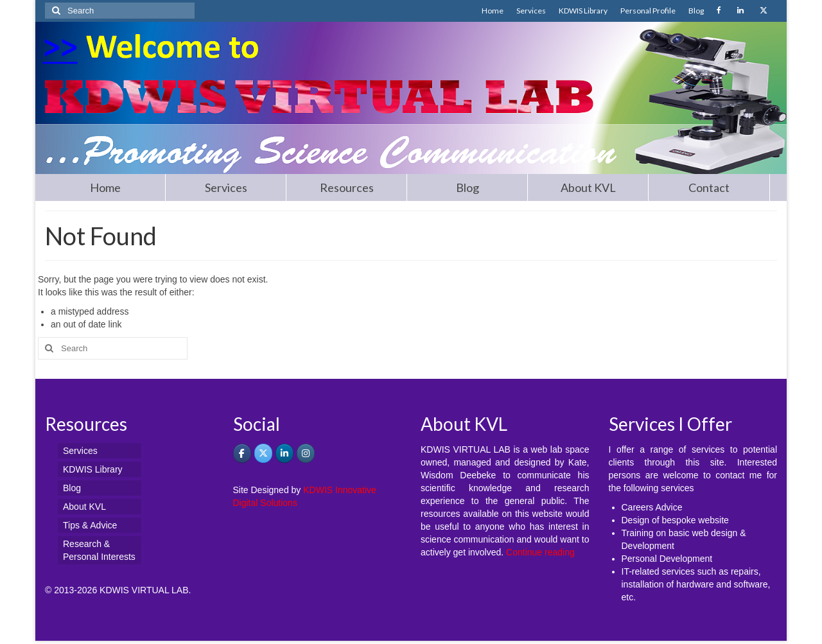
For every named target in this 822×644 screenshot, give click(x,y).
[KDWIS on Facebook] (242, 453)
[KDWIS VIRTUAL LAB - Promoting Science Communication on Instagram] (306, 453)
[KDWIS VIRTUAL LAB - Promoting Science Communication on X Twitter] (263, 453)
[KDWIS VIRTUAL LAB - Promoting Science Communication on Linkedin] (284, 453)
